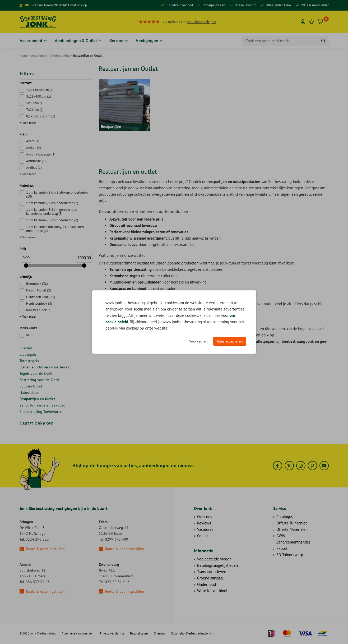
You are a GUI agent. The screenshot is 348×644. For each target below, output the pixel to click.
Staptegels (28, 354)
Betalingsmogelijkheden (217, 565)
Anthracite (36, 161)
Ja (30, 335)
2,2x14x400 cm (40, 90)
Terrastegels (29, 361)
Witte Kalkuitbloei (212, 591)
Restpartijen (111, 127)
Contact (203, 536)
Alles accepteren (230, 341)
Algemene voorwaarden (78, 633)
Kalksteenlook (39, 310)
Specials (26, 348)
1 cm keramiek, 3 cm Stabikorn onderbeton (57, 194)
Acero (33, 141)
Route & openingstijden (45, 549)
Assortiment (31, 41)
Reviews (204, 523)
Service (116, 41)
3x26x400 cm (39, 96)
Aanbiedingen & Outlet (76, 41)
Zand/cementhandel (293, 542)
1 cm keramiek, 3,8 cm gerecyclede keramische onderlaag (52, 212)
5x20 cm (35, 103)
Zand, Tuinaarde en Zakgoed (43, 405)
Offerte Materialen (292, 529)
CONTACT (62, 5)
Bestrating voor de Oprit (39, 380)
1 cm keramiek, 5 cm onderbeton (52, 220)
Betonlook (37, 284)
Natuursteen (29, 392)
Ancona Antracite (41, 154)
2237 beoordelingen (202, 22)
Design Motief (39, 290)
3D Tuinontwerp (290, 555)
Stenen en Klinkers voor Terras (44, 367)
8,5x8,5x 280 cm (41, 116)
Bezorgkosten (139, 633)
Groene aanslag (210, 578)
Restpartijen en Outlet (37, 399)
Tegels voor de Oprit (36, 373)
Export (282, 548)
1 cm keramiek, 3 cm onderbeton (52, 203)
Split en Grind (31, 386)
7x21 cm (35, 110)
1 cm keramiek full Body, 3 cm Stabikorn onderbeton (55, 229)
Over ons (205, 517)
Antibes (34, 168)
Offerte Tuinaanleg (292, 523)
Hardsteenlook (39, 303)
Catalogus (285, 517)
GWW (281, 536)
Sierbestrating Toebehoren (41, 412)
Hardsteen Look (41, 297)
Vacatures (205, 529)
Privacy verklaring (112, 633)
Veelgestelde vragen (214, 559)
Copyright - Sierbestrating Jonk (191, 633)
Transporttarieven (212, 572)
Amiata (34, 148)
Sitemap (159, 633)
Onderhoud (207, 584)
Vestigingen (147, 41)
